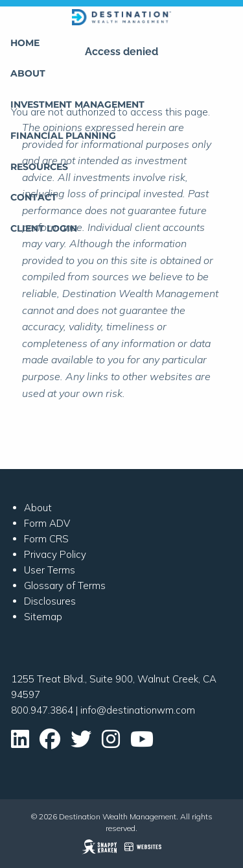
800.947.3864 (42, 710)
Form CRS (46, 539)
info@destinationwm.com (138, 710)
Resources (39, 167)
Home (25, 43)
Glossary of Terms (65, 585)
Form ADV (47, 523)
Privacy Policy (55, 554)
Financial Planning (63, 136)
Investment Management (77, 104)
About (28, 73)
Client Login (44, 228)
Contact (34, 197)
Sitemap (43, 617)
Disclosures (50, 601)
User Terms (50, 570)
